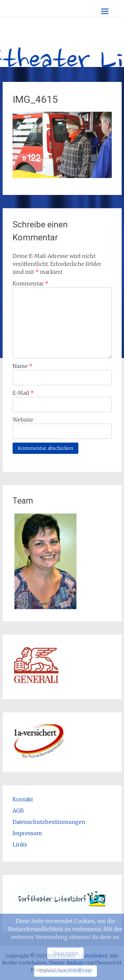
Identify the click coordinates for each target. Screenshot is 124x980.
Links (20, 844)
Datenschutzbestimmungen (49, 822)
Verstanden (65, 953)
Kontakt (23, 799)
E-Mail (23, 393)
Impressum (27, 833)
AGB (18, 811)
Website (23, 420)
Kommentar (30, 283)
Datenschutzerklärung (65, 971)
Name (22, 366)
